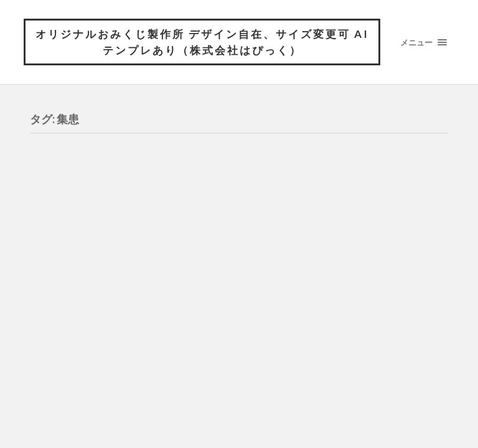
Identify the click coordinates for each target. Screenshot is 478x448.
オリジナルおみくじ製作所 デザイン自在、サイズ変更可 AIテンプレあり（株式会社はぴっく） (202, 42)
